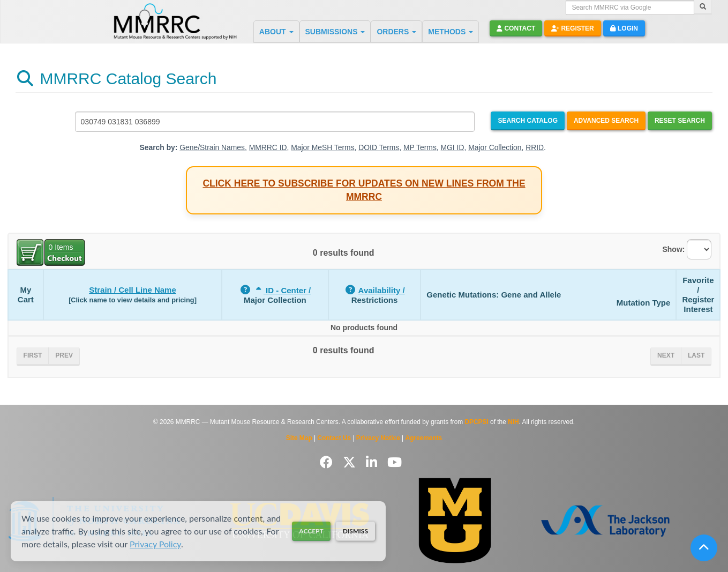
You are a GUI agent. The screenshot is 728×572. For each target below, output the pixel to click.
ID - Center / (282, 290)
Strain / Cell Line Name (133, 290)
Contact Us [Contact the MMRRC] (334, 438)
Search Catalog (528, 121)
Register (573, 28)
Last (696, 355)
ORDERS (396, 32)
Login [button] (624, 28)
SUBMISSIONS (335, 32)
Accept (311, 531)
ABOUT (276, 32)
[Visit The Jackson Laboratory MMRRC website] (605, 521)
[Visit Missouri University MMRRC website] (455, 521)
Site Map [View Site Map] (299, 438)
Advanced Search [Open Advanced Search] (606, 121)
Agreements (424, 438)
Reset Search (680, 121)
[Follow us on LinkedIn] (373, 462)
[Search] (703, 8)
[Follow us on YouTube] (395, 462)
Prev (64, 355)
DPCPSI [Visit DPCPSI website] (477, 422)
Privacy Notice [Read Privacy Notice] (378, 438)
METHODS (451, 32)
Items (61, 247)
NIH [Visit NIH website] (513, 422)
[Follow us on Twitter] (351, 462)
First (33, 355)
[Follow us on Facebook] (328, 462)
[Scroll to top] (704, 548)
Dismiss (355, 531)
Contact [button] (516, 28)
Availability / (382, 290)
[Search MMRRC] (275, 122)
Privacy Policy (155, 544)
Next (666, 355)
